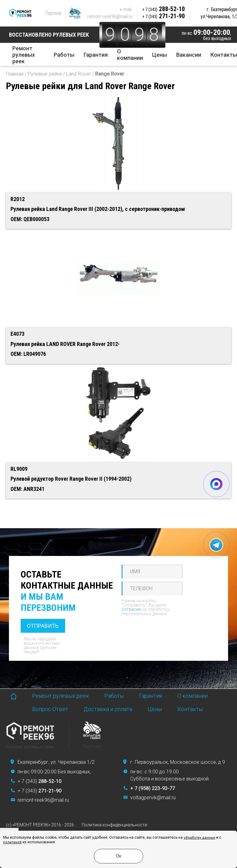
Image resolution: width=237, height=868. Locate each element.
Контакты (224, 55)
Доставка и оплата (108, 709)
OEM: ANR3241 (27, 489)
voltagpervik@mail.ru (153, 798)
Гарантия (96, 55)
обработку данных (199, 838)
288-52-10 (164, 9)
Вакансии (189, 55)
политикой (12, 842)
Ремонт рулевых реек (24, 55)
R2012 (18, 199)
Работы (64, 55)
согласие (131, 609)
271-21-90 (164, 16)
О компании (130, 55)
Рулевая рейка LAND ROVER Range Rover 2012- (65, 344)
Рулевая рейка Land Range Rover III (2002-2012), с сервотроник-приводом (98, 209)
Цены (160, 55)
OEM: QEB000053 (30, 219)
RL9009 (19, 469)
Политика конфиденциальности (114, 825)
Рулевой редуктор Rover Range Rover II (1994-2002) (71, 479)
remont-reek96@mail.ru (110, 16)
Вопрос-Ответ (50, 709)
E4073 (17, 334)
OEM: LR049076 (28, 354)
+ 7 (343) (39, 781)
